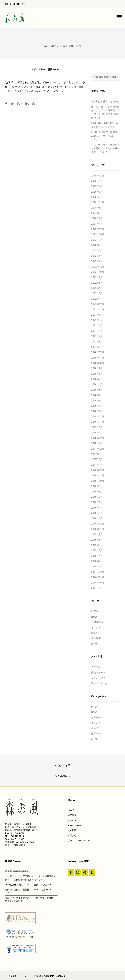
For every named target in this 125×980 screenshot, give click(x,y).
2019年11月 (98, 422)
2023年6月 (97, 245)
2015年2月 (97, 561)
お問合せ (72, 835)
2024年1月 (97, 224)
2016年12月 (98, 470)
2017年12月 (98, 449)
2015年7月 (97, 545)
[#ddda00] (71, 873)
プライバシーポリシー (79, 841)
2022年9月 (97, 277)
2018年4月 (97, 443)
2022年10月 (98, 272)
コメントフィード (101, 678)
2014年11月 (98, 577)
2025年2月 (97, 192)
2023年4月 (97, 256)
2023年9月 (97, 240)
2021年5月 (97, 331)
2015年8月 (97, 540)
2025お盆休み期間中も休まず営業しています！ (28, 885)
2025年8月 (97, 186)
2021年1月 (97, 347)
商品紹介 (96, 633)
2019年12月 (98, 417)
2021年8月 (97, 315)
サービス (72, 820)
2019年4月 (97, 433)
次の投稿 (63, 765)
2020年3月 (97, 401)
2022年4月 (97, 288)
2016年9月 (97, 486)
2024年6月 (97, 213)
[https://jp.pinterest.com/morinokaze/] (85, 873)
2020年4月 (97, 395)
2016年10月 (98, 481)
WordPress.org (99, 683)
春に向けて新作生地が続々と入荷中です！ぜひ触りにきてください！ (105, 149)
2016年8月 (97, 492)
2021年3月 (97, 342)
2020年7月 (97, 379)
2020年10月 (98, 363)
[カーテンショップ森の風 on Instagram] (78, 873)
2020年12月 (98, 352)
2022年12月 (98, 267)
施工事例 (96, 638)
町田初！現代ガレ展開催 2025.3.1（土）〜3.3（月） (105, 136)
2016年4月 (97, 508)
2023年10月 (98, 235)
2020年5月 (97, 390)
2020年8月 (97, 374)
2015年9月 (97, 535)
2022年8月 (97, 283)
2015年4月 (97, 556)
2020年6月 (97, 385)
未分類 (95, 644)
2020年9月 (97, 368)
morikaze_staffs (73, 46)
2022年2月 (97, 294)
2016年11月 (98, 476)
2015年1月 (97, 567)
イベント (96, 628)
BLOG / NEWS (74, 825)
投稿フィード (98, 673)
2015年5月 (97, 551)
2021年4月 (97, 336)
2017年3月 (97, 459)
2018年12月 (98, 438)
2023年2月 (97, 261)
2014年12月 (98, 572)
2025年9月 (97, 181)
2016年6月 (97, 502)
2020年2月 (97, 406)
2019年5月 (97, 427)
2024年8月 (97, 208)
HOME (71, 810)
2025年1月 (97, 197)
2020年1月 (97, 411)
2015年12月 (98, 524)
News (94, 617)
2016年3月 (97, 513)
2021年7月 (97, 320)
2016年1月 (97, 518)
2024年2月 (97, 218)
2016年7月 (97, 497)
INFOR (95, 612)
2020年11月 (98, 358)
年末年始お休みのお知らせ (105, 101)
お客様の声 (97, 622)
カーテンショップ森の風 (30, 976)
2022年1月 (97, 299)
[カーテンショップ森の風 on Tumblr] (92, 873)
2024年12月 (98, 202)
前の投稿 (63, 776)
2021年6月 (97, 326)
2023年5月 (97, 251)
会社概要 (72, 830)
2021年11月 (98, 310)
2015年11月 (98, 529)
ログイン (96, 667)
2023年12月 (98, 229)
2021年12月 (98, 304)
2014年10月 (98, 583)
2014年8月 (97, 588)
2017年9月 (97, 454)
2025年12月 (98, 176)
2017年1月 (97, 465)
